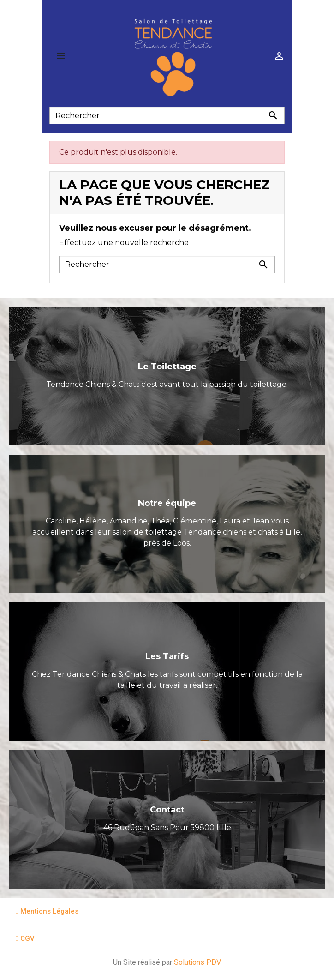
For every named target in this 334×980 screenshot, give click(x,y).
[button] (47, 911)
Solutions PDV (197, 962)
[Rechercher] (167, 115)
